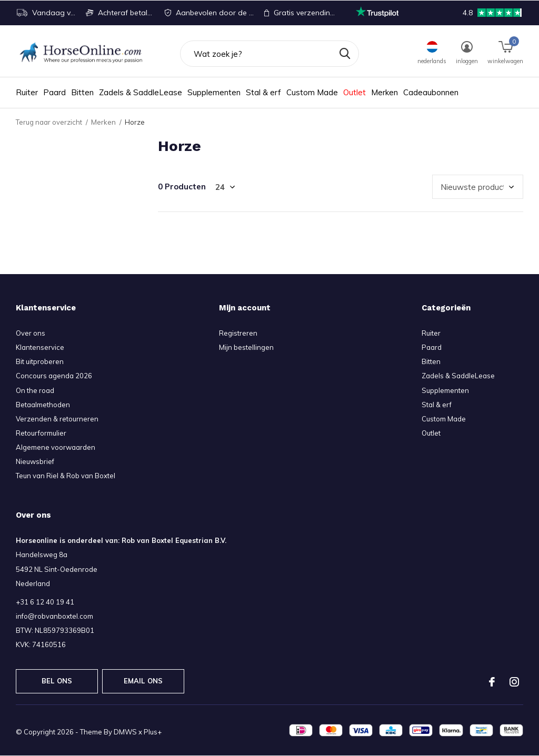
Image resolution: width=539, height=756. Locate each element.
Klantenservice (40, 347)
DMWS (125, 732)
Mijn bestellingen (246, 347)
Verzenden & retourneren (57, 419)
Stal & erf (263, 92)
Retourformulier (41, 433)
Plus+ (153, 732)
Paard (54, 92)
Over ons (31, 333)
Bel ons (57, 681)
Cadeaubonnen (431, 92)
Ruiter (27, 92)
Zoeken (344, 54)
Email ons (143, 681)
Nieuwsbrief (35, 461)
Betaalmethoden (43, 405)
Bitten (82, 92)
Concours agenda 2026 (54, 376)
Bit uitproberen (40, 361)
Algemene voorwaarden (56, 447)
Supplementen (214, 92)
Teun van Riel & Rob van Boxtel (66, 476)
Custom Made (312, 92)
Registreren (238, 333)
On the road (35, 390)
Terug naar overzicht (49, 122)
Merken (385, 92)
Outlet (355, 92)
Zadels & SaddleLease (141, 92)
